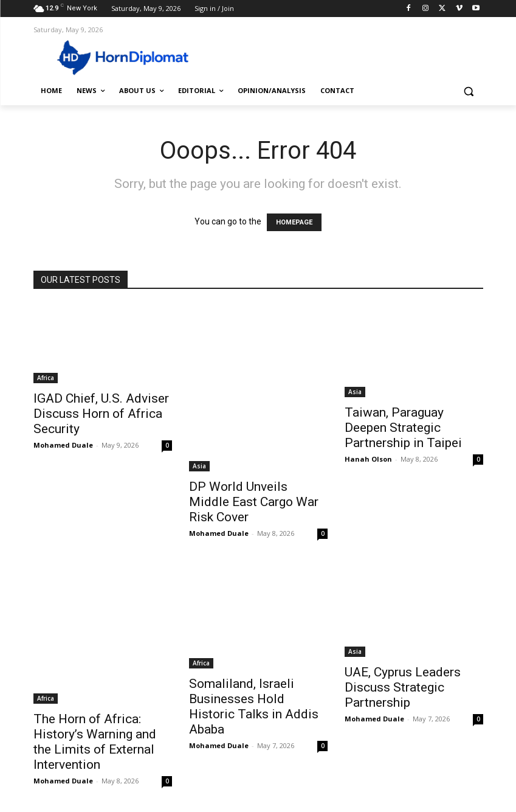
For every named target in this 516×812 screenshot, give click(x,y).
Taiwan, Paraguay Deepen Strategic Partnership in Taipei (403, 428)
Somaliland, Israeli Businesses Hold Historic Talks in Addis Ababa (254, 706)
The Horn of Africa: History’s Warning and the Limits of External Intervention (95, 742)
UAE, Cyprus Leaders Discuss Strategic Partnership (403, 687)
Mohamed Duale (63, 445)
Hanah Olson (368, 459)
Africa (46, 378)
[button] (469, 91)
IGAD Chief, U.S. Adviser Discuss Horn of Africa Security (101, 414)
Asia (199, 466)
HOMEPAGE (294, 222)
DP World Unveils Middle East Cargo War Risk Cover (254, 502)
